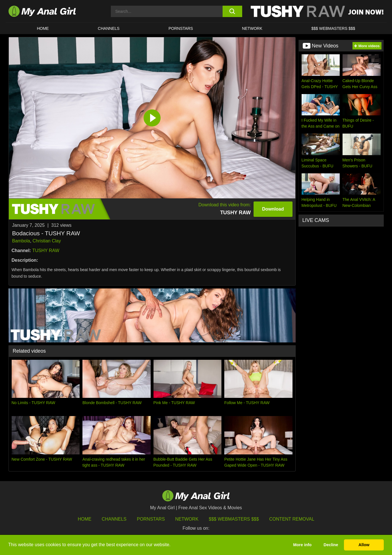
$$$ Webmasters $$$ (234, 519)
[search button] (232, 11)
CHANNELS (109, 28)
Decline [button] (331, 545)
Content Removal (292, 519)
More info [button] (302, 545)
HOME (43, 28)
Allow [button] (364, 545)
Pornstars (181, 28)
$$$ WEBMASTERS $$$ (333, 28)
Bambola (21, 241)
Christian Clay (47, 241)
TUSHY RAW (46, 251)
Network (252, 28)
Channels (114, 519)
